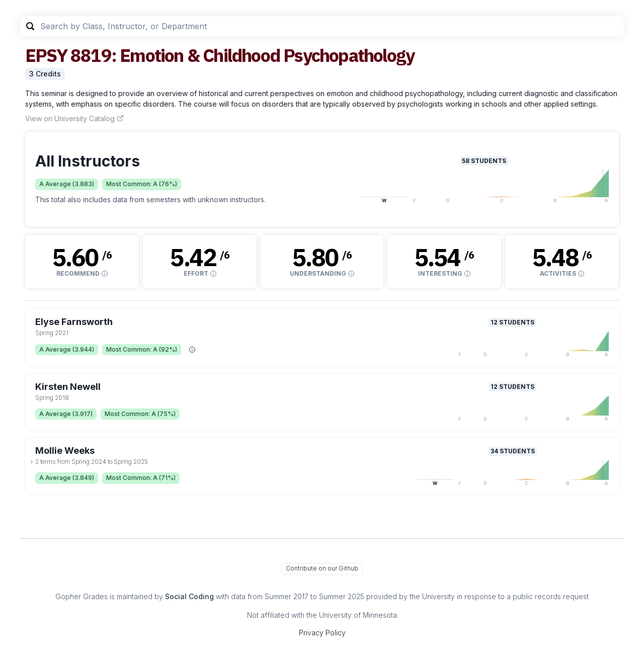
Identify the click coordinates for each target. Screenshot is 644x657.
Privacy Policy (322, 633)
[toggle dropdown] (32, 462)
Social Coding (189, 596)
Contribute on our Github (322, 568)
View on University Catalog (74, 118)
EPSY (46, 55)
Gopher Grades (82, 596)
